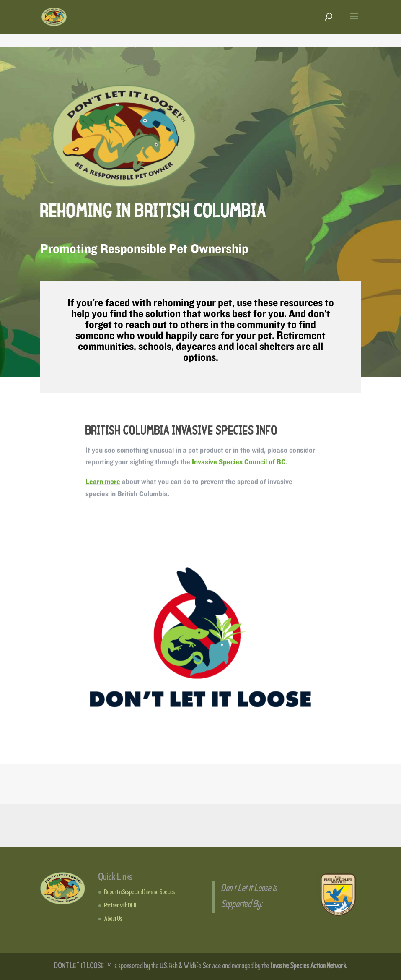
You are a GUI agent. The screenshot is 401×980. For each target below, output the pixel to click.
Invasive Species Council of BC (239, 463)
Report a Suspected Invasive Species (140, 892)
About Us (113, 919)
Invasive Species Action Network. (309, 966)
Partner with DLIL (121, 906)
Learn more (103, 483)
